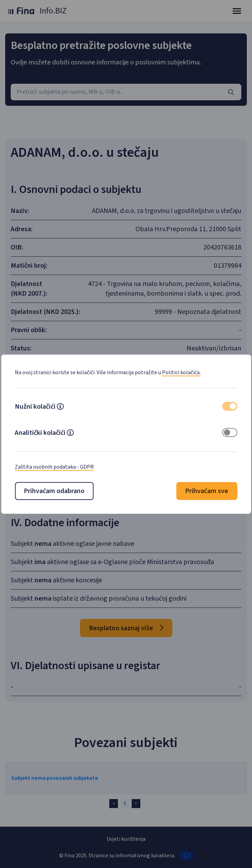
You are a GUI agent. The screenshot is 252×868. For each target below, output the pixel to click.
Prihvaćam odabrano (54, 491)
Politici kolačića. (181, 372)
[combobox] (126, 92)
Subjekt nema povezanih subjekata (55, 778)
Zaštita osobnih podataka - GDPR (54, 467)
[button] (60, 407)
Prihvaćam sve (207, 491)
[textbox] (126, 92)
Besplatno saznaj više (126, 628)
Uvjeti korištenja (126, 839)
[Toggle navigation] (237, 11)
